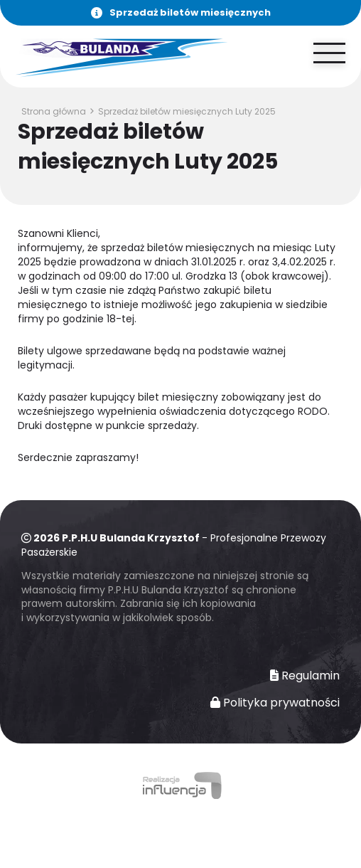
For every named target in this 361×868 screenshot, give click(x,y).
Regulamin (305, 676)
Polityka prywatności (275, 703)
